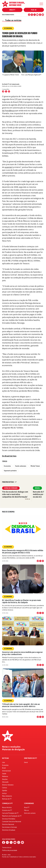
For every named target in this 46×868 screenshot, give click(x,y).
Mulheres (5, 776)
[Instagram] (32, 15)
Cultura (5, 788)
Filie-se (34, 10)
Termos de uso (7, 848)
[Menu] (41, 4)
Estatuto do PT (7, 810)
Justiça (4, 793)
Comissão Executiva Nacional (12, 822)
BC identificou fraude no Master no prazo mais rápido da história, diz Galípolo (22, 601)
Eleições (5, 779)
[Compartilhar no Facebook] (3, 91)
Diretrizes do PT (31, 758)
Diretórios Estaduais (9, 830)
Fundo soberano (21, 466)
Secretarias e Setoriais (9, 827)
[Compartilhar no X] (40, 561)
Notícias (5, 758)
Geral (26, 762)
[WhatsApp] (40, 15)
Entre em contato (30, 813)
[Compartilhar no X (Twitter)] (6, 91)
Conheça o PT (7, 803)
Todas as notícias (12, 20)
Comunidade (29, 803)
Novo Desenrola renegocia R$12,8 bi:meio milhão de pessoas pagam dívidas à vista (23, 552)
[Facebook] (29, 15)
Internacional (6, 771)
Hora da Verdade (11, 488)
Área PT (12, 10)
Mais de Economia (8, 512)
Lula (3, 762)
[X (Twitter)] (35, 15)
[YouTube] (37, 15)
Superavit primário (10, 471)
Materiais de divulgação (13, 749)
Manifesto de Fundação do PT (12, 816)
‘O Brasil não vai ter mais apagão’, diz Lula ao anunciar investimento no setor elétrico (21, 705)
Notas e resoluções (11, 747)
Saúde (4, 774)
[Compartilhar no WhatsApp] (9, 91)
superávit (9, 167)
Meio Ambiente (7, 796)
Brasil (37, 488)
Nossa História (7, 807)
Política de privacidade (10, 850)
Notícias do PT (7, 799)
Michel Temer (35, 466)
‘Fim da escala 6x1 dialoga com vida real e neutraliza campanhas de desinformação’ (15, 494)
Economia (7, 466)
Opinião (5, 791)
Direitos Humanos (8, 785)
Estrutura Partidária (9, 819)
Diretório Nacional (8, 824)
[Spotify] (43, 15)
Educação (5, 782)
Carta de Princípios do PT (10, 813)
